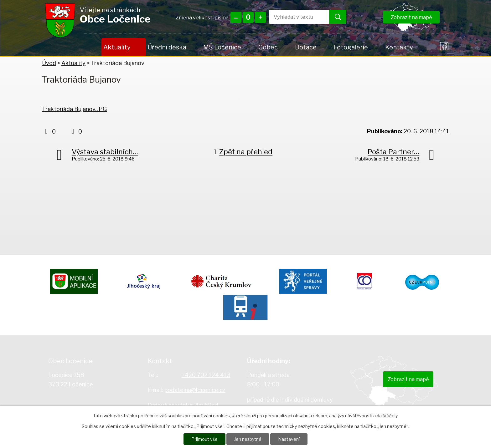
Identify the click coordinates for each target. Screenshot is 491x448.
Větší (260, 17)
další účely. (388, 416)
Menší (236, 17)
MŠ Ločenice (222, 47)
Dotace (306, 47)
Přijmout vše (204, 439)
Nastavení (289, 439)
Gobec (268, 47)
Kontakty (399, 47)
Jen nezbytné (248, 439)
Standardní (248, 17)
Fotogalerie (351, 47)
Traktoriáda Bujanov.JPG (74, 109)
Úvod (93, 47)
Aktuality (117, 47)
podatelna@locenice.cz (195, 390)
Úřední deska (167, 47)
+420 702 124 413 (206, 375)
